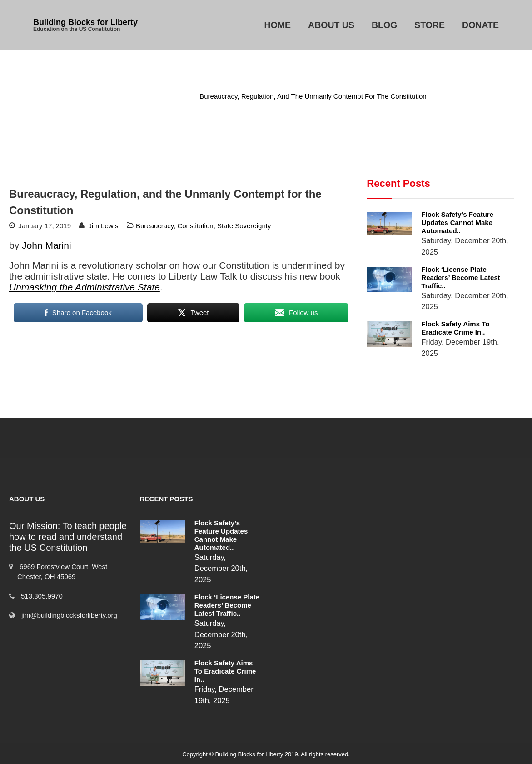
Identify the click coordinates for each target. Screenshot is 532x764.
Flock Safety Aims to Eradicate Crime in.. (455, 328)
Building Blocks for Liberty (85, 22)
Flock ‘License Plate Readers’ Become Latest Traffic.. (460, 277)
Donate (480, 25)
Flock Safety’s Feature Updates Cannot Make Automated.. (457, 222)
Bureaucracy (168, 96)
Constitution (195, 226)
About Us (331, 25)
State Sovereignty (244, 226)
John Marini (47, 245)
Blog (384, 25)
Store (430, 25)
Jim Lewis (104, 226)
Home (278, 25)
